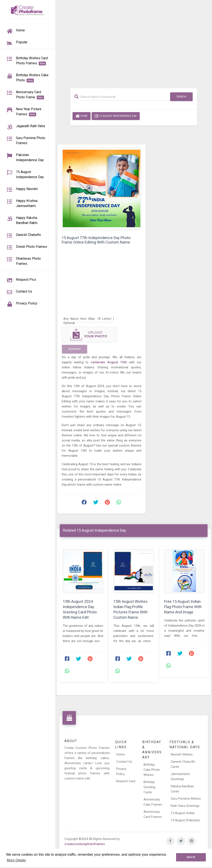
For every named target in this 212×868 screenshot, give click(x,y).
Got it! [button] (191, 857)
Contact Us (124, 762)
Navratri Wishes (182, 754)
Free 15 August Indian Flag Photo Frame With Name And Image (183, 607)
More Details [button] (16, 860)
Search (181, 97)
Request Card (126, 781)
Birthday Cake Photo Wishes (152, 770)
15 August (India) (183, 813)
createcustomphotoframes (85, 844)
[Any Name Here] (89, 319)
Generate (75, 349)
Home (82, 116)
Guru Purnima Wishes (186, 799)
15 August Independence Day (116, 116)
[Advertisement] (134, 42)
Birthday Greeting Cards (149, 787)
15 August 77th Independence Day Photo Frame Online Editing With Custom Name (96, 240)
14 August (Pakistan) (185, 820)
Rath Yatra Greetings (185, 806)
